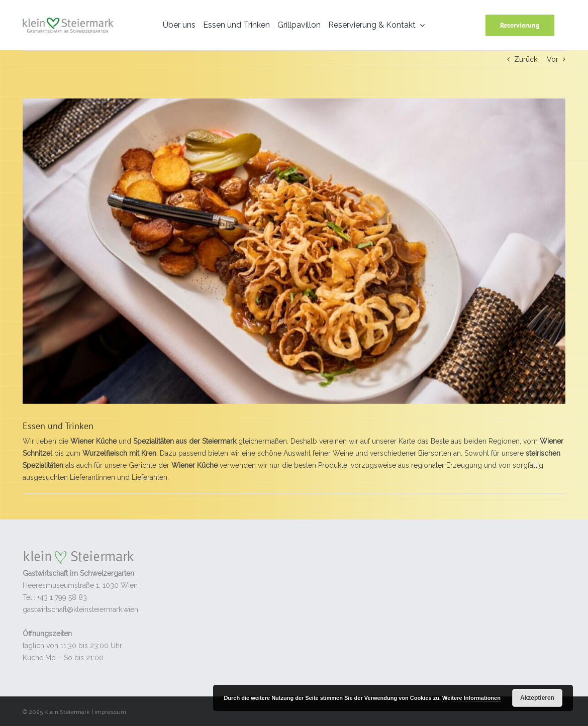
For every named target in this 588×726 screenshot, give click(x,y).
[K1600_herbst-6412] (294, 251)
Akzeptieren (537, 698)
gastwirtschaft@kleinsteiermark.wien (80, 609)
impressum (110, 712)
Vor (553, 59)
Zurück (526, 59)
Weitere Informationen (471, 698)
